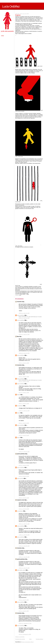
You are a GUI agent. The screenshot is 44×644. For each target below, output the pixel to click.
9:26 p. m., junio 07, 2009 (24, 611)
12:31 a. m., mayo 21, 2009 (24, 334)
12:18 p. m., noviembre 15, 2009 (25, 623)
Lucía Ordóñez (11, 6)
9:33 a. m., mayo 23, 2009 (24, 435)
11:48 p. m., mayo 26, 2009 (24, 535)
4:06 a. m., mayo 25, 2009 (24, 498)
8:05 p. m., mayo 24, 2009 (24, 465)
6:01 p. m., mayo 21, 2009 (24, 382)
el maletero (20, 406)
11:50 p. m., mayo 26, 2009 (24, 546)
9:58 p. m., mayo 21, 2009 (24, 404)
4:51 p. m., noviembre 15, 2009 (25, 634)
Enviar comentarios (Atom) (28, 642)
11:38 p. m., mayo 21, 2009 (24, 411)
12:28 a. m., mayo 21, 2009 (24, 318)
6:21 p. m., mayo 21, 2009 (24, 392)
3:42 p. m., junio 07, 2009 (24, 600)
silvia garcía (20, 478)
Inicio (30, 639)
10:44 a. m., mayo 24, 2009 (24, 452)
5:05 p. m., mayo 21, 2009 (24, 377)
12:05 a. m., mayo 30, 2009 (24, 557)
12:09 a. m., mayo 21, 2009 (24, 313)
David (19, 413)
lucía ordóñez (21, 315)
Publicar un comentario (20, 637)
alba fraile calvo (21, 570)
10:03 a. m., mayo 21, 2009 (24, 353)
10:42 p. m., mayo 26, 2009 (24, 524)
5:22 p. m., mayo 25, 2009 (24, 509)
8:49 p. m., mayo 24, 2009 (24, 476)
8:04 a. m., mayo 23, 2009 (24, 423)
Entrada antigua (39, 639)
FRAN (19, 395)
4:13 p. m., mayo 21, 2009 (24, 363)
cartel (20, 295)
